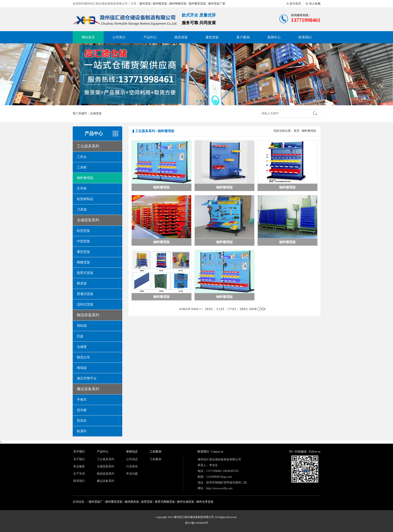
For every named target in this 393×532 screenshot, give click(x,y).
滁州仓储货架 (185, 502)
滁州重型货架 (197, 4)
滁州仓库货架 (205, 502)
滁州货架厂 (96, 502)
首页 (297, 131)
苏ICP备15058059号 (196, 523)
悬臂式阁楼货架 (165, 502)
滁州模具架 (160, 4)
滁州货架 (145, 4)
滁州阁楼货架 (178, 4)
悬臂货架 (147, 502)
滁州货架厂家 (217, 4)
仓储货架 (96, 113)
